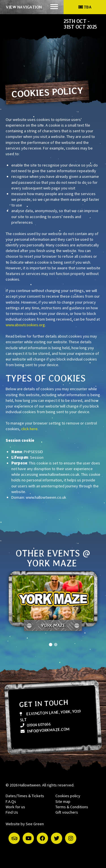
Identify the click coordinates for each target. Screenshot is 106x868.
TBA (85, 7)
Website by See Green (25, 824)
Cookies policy (68, 796)
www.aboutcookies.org (25, 325)
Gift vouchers (67, 812)
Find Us (12, 812)
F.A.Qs (11, 801)
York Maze (53, 625)
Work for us (15, 807)
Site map (63, 801)
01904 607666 (35, 725)
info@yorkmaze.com (45, 730)
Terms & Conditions (72, 807)
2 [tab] (56, 645)
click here (29, 429)
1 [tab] (51, 645)
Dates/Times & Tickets (25, 796)
